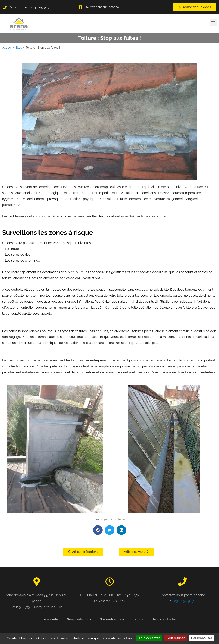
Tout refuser (175, 638)
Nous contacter (165, 619)
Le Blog (139, 619)
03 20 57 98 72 (185, 601)
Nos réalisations (112, 619)
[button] (213, 23)
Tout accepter (149, 638)
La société (50, 619)
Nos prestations (79, 619)
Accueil (7, 48)
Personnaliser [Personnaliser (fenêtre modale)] (202, 638)
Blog (19, 48)
